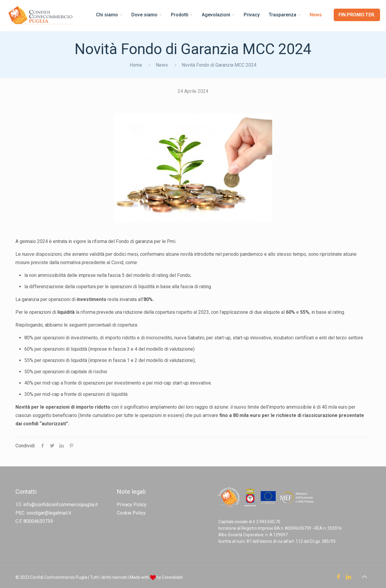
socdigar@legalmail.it (49, 513)
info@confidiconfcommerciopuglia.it (60, 505)
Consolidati (172, 577)
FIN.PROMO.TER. (357, 15)
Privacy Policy (132, 505)
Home (136, 65)
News (162, 65)
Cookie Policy (131, 513)
